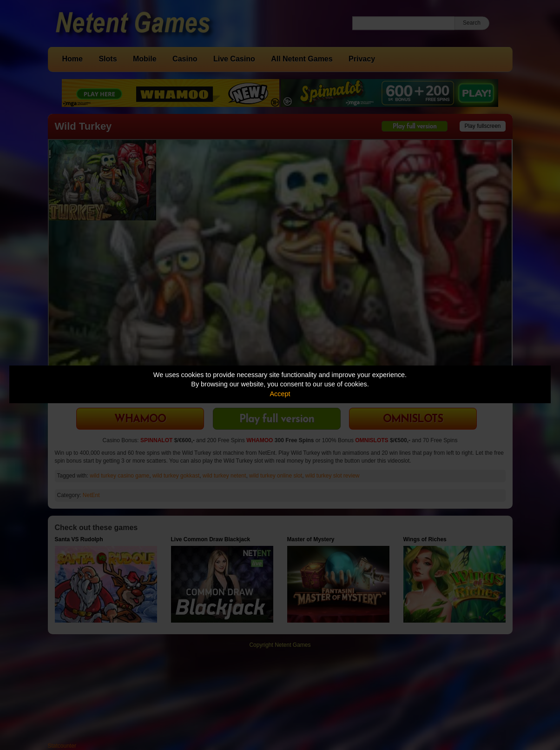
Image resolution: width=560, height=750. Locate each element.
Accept (280, 394)
